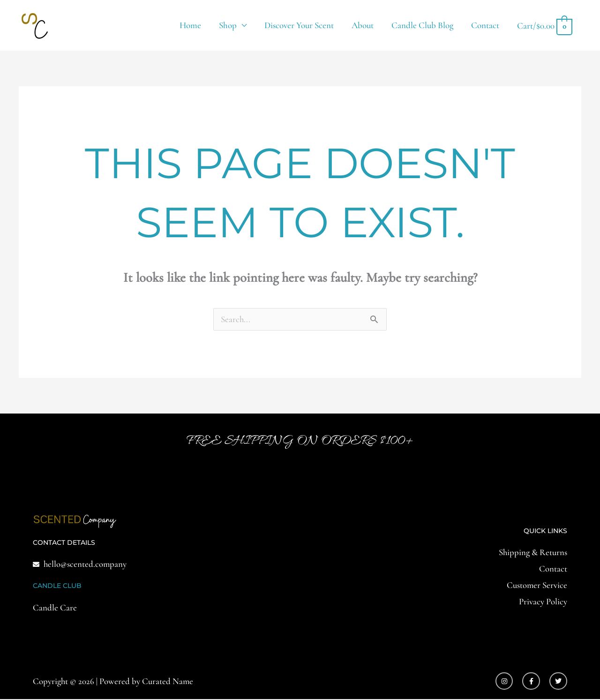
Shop (228, 25)
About (363, 25)
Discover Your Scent (299, 25)
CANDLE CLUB (57, 587)
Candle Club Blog (422, 25)
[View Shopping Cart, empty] (545, 26)
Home (190, 25)
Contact (485, 25)
